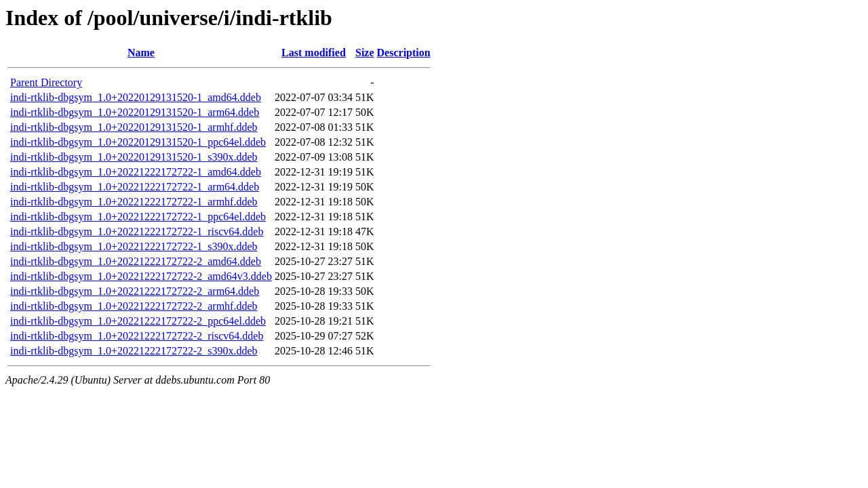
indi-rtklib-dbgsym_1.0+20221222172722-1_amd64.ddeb (136, 172)
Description (404, 53)
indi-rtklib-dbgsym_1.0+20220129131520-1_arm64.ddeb (135, 112)
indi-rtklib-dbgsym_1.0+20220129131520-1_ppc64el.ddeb (138, 142)
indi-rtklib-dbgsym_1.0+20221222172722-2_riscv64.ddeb (137, 336)
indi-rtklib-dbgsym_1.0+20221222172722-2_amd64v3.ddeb (141, 276)
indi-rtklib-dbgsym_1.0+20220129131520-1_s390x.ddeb (134, 157)
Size (365, 53)
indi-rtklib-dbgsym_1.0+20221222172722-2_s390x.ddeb (134, 351)
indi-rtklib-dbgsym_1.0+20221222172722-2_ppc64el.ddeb (138, 321)
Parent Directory (46, 82)
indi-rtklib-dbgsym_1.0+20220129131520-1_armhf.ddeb (134, 127)
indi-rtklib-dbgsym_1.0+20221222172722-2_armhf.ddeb (134, 306)
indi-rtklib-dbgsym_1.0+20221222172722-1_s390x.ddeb (134, 246)
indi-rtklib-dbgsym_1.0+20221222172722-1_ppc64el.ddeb (138, 217)
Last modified (314, 53)
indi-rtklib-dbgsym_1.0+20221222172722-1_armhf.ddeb (134, 202)
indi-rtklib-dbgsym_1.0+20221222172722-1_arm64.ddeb (135, 187)
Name (141, 53)
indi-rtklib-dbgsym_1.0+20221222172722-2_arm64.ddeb (135, 291)
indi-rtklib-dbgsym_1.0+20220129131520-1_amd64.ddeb (136, 97)
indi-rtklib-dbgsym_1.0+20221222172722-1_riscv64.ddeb (137, 231)
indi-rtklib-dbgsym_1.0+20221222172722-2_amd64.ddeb (136, 261)
